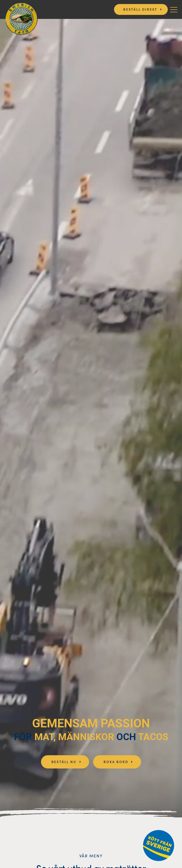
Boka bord (116, 762)
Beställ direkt (140, 9)
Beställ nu (64, 762)
